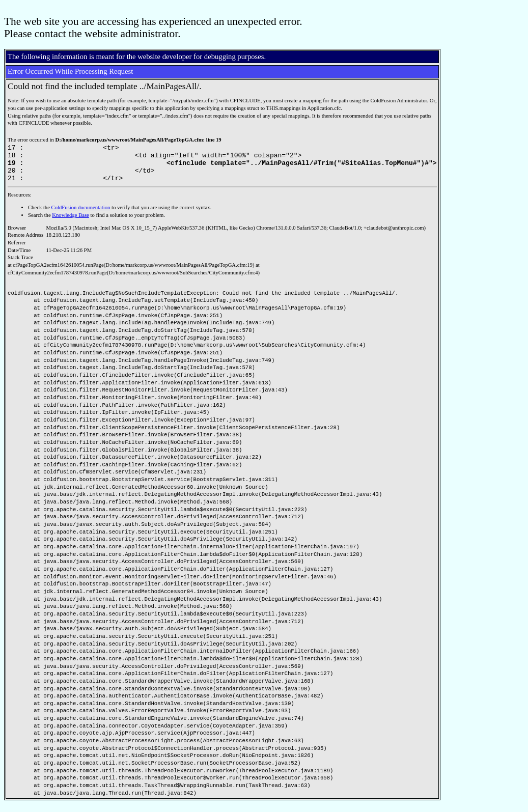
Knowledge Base (71, 223)
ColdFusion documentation (81, 215)
